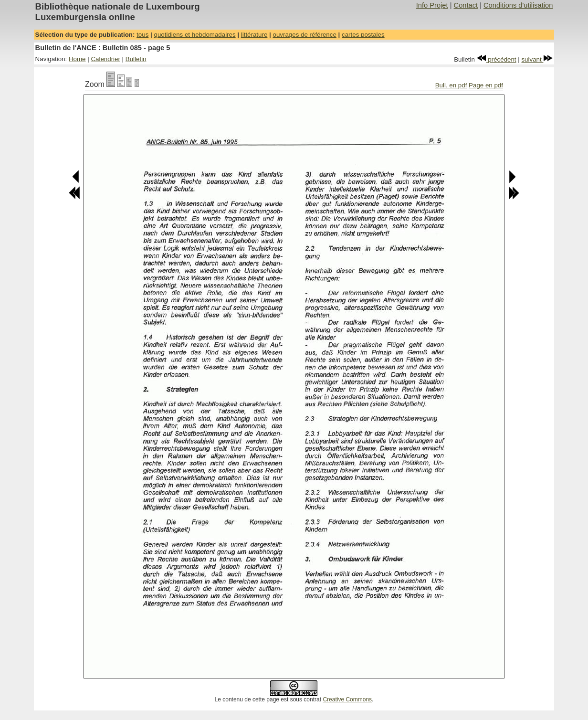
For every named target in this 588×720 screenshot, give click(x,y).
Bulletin (136, 59)
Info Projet (432, 5)
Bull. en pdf (451, 85)
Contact (466, 5)
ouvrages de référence (304, 35)
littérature (254, 35)
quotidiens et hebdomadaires (194, 35)
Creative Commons (347, 699)
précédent (497, 59)
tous (142, 35)
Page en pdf (486, 85)
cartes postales (363, 35)
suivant (537, 59)
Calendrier (105, 59)
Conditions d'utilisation (518, 5)
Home (77, 59)
